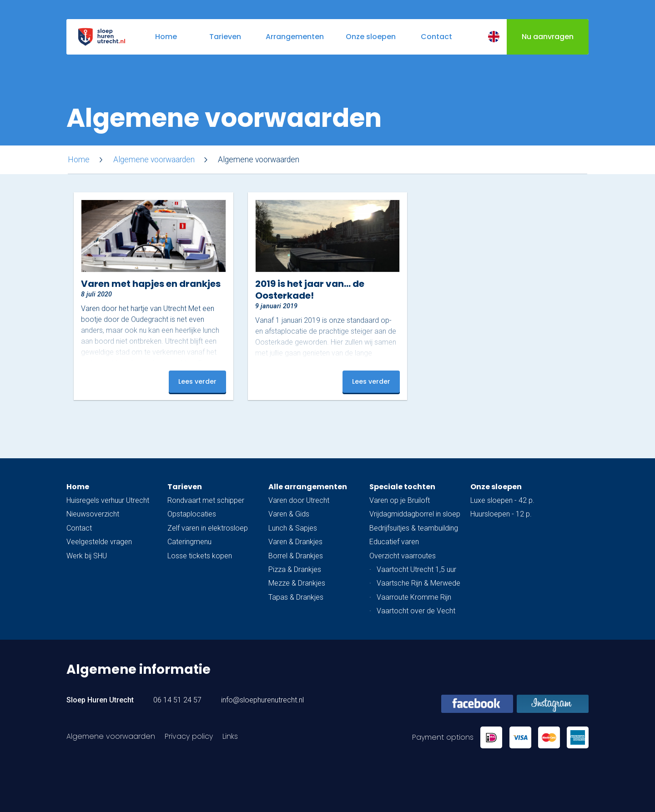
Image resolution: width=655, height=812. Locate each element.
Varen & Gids (289, 514)
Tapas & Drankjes (296, 597)
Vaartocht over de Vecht (416, 611)
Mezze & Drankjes (297, 583)
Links (230, 736)
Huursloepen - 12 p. (501, 514)
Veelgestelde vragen (99, 542)
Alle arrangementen (308, 487)
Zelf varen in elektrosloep (208, 528)
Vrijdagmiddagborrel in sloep (415, 514)
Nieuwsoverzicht (93, 514)
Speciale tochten (402, 487)
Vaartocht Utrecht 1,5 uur (416, 569)
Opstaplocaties (192, 514)
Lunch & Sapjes (293, 528)
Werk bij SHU (87, 556)
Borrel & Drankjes (296, 556)
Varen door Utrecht (299, 500)
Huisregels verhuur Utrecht (108, 500)
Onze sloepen (496, 487)
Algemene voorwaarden (154, 160)
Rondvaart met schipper (206, 500)
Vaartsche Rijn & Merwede (418, 583)
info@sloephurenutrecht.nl (262, 700)
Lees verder (197, 381)
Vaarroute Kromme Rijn (414, 597)
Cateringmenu (189, 542)
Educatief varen (394, 542)
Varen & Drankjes (295, 542)
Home (79, 160)
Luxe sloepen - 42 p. (502, 500)
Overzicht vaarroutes (403, 556)
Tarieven (185, 487)
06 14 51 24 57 (177, 700)
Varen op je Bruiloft (400, 500)
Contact (79, 528)
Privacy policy (189, 736)
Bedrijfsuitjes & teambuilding (414, 528)
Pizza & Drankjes (295, 569)
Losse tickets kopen (200, 556)
